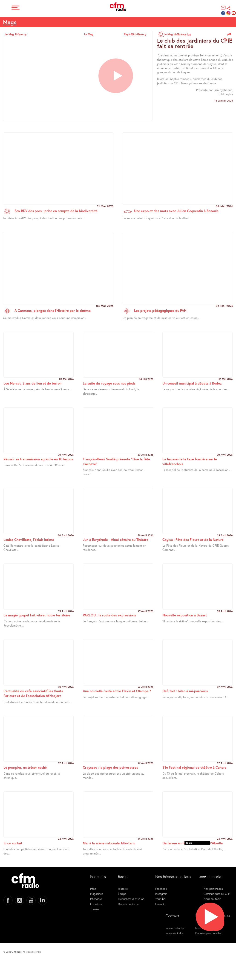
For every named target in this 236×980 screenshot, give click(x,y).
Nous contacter (175, 928)
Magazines (97, 894)
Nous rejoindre (174, 933)
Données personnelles (208, 933)
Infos (93, 889)
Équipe (122, 894)
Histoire (123, 889)
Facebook (161, 889)
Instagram (161, 894)
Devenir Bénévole (128, 904)
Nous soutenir (212, 899)
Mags (10, 22)
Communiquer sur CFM (217, 894)
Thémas (95, 909)
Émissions (96, 904)
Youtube (160, 899)
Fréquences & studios (131, 899)
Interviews (96, 899)
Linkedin (160, 904)
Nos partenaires (213, 889)
